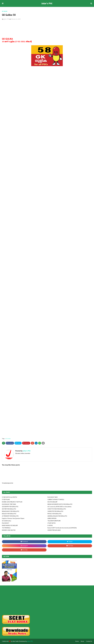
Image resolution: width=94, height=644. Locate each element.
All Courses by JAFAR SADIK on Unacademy (59, 507)
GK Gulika (8, 439)
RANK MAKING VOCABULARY (10, 525)
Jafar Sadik (15, 641)
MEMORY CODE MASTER (9, 530)
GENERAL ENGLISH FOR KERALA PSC (57, 516)
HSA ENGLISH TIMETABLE (9, 504)
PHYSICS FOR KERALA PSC (55, 514)
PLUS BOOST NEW (53, 497)
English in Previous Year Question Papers (13, 518)
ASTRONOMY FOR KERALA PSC (10, 516)
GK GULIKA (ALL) (7, 521)
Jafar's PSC (6, 19)
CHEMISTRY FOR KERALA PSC (55, 511)
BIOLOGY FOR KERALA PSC (9, 514)
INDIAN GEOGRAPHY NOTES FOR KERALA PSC (60, 504)
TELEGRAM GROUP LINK (54, 521)
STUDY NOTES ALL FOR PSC (10, 497)
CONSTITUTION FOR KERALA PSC (57, 509)
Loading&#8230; (16, 255)
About (82, 641)
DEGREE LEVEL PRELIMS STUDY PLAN (12, 502)
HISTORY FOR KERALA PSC (9, 509)
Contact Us (89, 641)
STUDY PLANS (6, 500)
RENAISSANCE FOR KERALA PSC (11, 511)
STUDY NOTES (52, 523)
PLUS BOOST (6, 523)
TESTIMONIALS (6, 528)
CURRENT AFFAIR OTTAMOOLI (56, 500)
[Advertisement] (16, 600)
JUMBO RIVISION (52, 518)
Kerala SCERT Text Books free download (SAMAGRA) (62, 528)
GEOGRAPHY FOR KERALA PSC (10, 507)
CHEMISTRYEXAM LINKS (54, 530)
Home (77, 641)
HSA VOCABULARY (52, 502)
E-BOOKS (50, 525)
